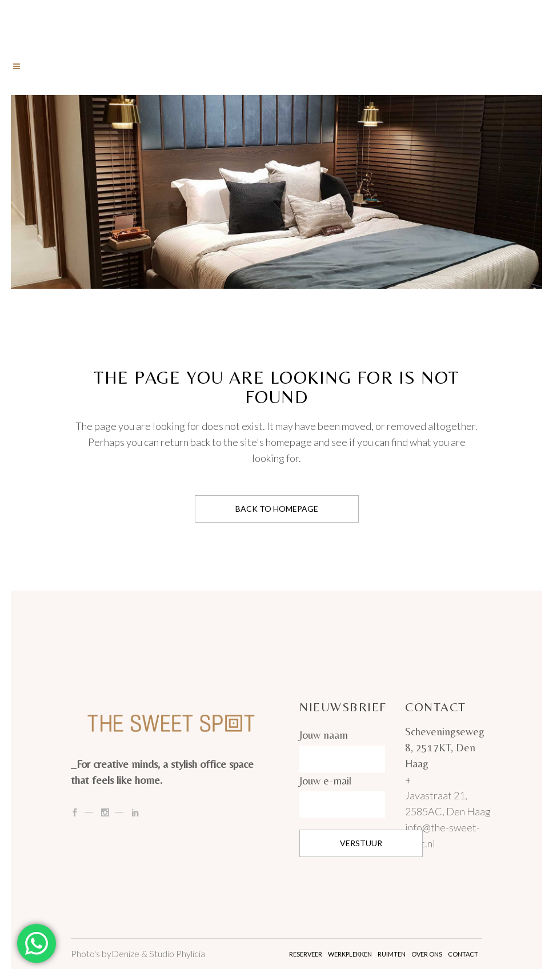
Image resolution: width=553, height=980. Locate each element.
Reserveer (306, 954)
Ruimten (392, 954)
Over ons (427, 954)
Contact (463, 954)
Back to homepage (277, 509)
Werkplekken (350, 954)
